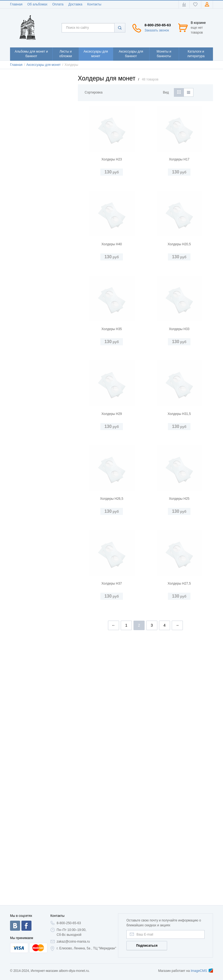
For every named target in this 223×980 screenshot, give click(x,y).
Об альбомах (37, 4)
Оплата (58, 4)
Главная (16, 4)
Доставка (75, 4)
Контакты (94, 4)
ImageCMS (202, 971)
